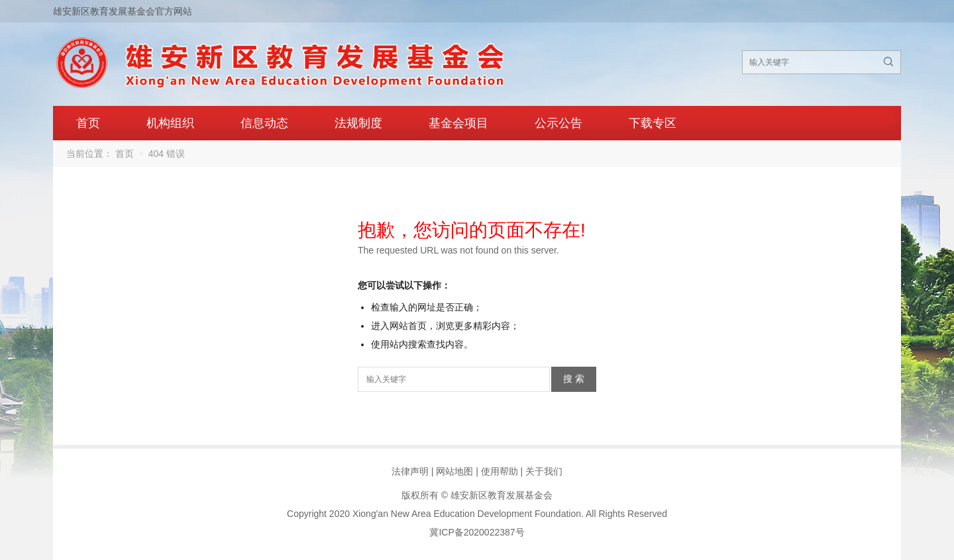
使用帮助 (500, 471)
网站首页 (408, 326)
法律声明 (410, 471)
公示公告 (558, 123)
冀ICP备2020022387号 (477, 532)
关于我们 (544, 471)
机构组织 (170, 123)
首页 (88, 123)
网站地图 (454, 471)
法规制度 (358, 123)
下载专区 (653, 123)
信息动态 (264, 123)
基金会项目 (458, 123)
